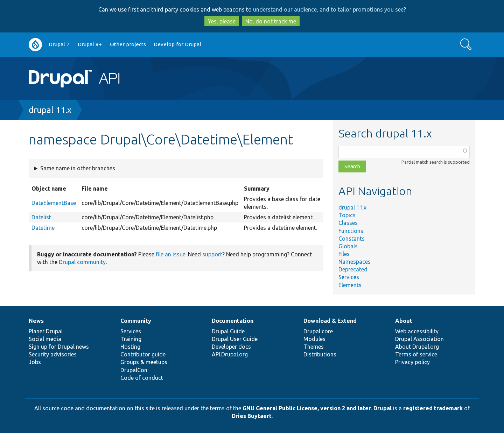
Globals (348, 246)
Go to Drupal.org (35, 45)
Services (349, 277)
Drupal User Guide (235, 339)
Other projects (128, 44)
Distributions (320, 354)
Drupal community (82, 262)
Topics (347, 215)
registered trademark (433, 408)
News (36, 321)
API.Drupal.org (230, 354)
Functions (351, 231)
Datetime (43, 228)
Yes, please (222, 21)
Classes (348, 223)
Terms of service (416, 354)
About (404, 321)
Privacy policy (412, 362)
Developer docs (231, 347)
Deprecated (353, 269)
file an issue (171, 254)
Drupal (383, 408)
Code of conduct (142, 378)
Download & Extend (330, 321)
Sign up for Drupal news (59, 347)
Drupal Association (419, 339)
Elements (350, 285)
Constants (352, 239)
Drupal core (318, 331)
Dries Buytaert (252, 416)
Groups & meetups (144, 362)
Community (136, 321)
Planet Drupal (46, 331)
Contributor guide (143, 354)
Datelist (41, 217)
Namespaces (355, 262)
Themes (314, 347)
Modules (314, 339)
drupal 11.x (50, 110)
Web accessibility (417, 331)
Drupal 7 (59, 44)
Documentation (233, 321)
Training (131, 339)
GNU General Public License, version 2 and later (307, 408)
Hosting (130, 347)
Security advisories (53, 354)
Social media (45, 339)
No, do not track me (271, 21)
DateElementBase (54, 203)
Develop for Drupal (177, 44)
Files (344, 254)
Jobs (35, 362)
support (212, 254)
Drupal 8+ (90, 44)
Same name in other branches (78, 168)
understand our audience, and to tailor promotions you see (328, 9)
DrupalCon (134, 370)
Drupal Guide (228, 331)
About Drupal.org (417, 347)
